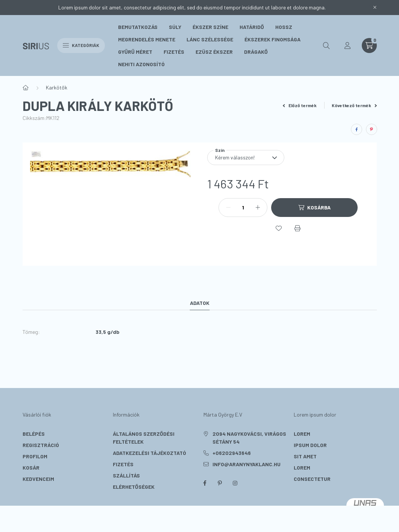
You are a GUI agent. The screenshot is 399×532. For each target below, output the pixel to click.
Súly (175, 27)
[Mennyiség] (243, 208)
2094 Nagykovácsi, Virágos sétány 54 (249, 438)
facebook (205, 483)
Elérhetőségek (134, 487)
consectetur (312, 479)
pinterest (220, 483)
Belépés (34, 434)
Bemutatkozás (138, 27)
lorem (302, 434)
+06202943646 (232, 453)
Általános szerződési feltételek (144, 438)
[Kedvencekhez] (279, 228)
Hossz (284, 27)
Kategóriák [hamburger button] (81, 45)
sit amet (305, 456)
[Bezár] (375, 8)
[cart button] (369, 45)
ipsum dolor (310, 445)
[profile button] (347, 45)
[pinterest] (372, 129)
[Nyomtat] (297, 228)
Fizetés (174, 52)
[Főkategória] (26, 88)
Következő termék (354, 105)
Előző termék (300, 105)
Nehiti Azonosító (141, 64)
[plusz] (258, 208)
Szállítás (126, 475)
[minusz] (228, 208)
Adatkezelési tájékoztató (149, 453)
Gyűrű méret (135, 52)
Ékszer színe (210, 27)
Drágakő (256, 52)
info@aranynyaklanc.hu (247, 464)
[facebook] (357, 129)
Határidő (252, 27)
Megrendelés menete (147, 39)
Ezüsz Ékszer (214, 52)
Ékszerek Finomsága (272, 39)
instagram (235, 483)
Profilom (35, 456)
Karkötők (57, 87)
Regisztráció (41, 445)
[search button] (326, 45)
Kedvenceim (38, 479)
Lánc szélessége (210, 39)
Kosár (31, 468)
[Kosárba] (314, 208)
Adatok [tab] (200, 303)
